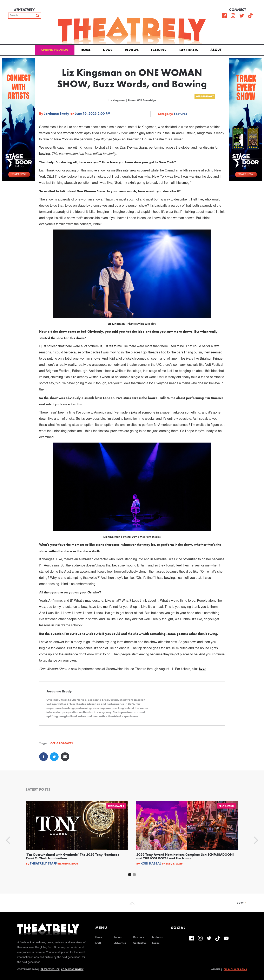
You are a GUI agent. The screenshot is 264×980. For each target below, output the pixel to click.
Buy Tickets (188, 50)
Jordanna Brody (57, 114)
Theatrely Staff (43, 863)
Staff (98, 943)
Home (86, 50)
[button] (217, 49)
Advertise (120, 943)
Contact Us (140, 943)
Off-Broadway (205, 96)
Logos (156, 943)
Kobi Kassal (151, 863)
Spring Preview (55, 50)
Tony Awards (116, 806)
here (203, 669)
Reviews (132, 50)
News (108, 50)
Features (159, 50)
